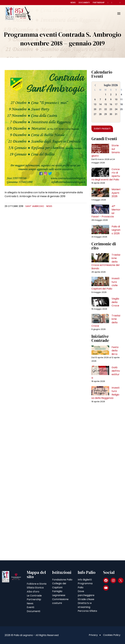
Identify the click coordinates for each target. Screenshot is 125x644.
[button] (95, 85)
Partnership (99, 3)
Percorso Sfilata (87, 611)
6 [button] (95, 99)
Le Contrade (34, 596)
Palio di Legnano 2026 (116, 230)
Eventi (30, 607)
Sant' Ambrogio (35, 206)
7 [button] (100, 99)
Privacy (93, 635)
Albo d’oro (33, 592)
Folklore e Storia (37, 584)
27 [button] (95, 114)
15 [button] (106, 104)
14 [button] (100, 104)
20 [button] (95, 109)
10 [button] (116, 99)
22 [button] (106, 109)
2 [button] (111, 95)
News (73, 3)
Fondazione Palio (62, 580)
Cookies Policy (112, 635)
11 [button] (121, 99)
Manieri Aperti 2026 (116, 193)
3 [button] (116, 95)
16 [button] (111, 104)
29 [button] (106, 114)
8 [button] (106, 99)
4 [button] (121, 95)
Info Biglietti (85, 580)
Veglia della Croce (115, 302)
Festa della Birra (115, 351)
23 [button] (111, 109)
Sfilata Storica (35, 588)
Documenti (84, 3)
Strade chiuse (86, 599)
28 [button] (100, 114)
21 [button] (100, 109)
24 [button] (116, 109)
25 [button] (121, 109)
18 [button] (121, 104)
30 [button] (111, 114)
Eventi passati (102, 129)
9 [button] (111, 99)
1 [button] (106, 95)
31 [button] (116, 114)
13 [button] (95, 104)
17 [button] (116, 104)
